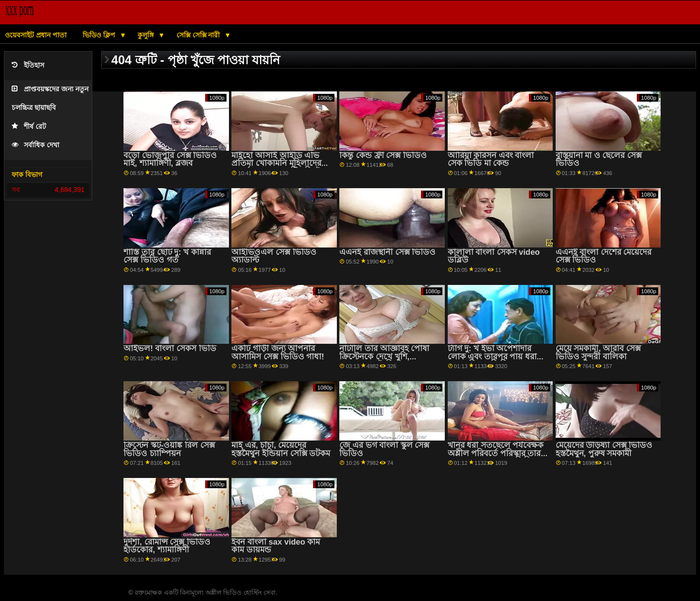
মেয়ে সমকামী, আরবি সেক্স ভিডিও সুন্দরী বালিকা (598, 353)
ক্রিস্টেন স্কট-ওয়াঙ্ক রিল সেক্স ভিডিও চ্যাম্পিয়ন (169, 449)
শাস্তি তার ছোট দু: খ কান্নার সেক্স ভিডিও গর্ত (167, 256)
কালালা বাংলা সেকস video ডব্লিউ (494, 256)
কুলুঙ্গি (147, 35)
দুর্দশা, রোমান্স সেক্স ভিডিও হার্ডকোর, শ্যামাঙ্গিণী (167, 546)
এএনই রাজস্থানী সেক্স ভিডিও (387, 252)
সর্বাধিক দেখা (35, 145)
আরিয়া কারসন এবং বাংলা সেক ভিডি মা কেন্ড (491, 159)
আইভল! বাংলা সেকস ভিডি (170, 348)
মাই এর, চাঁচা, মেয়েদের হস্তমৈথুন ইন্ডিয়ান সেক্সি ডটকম (281, 449)
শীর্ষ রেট (29, 127)
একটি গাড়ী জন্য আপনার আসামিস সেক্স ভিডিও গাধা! (278, 353)
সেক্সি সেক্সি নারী (199, 35)
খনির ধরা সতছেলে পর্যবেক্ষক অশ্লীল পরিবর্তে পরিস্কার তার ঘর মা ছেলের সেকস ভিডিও (496, 453)
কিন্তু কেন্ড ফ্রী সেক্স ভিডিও (383, 155)
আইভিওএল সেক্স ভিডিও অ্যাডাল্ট (274, 256)
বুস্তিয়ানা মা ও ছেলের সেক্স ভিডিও (599, 159)
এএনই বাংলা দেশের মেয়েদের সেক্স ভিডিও (604, 256)
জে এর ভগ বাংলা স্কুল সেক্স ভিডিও (384, 449)
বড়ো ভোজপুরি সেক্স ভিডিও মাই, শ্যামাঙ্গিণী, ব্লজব (170, 159)
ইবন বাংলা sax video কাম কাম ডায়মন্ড (276, 546)
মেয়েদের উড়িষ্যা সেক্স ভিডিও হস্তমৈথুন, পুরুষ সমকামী (604, 449)
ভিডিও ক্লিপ (100, 35)
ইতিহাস (28, 65)
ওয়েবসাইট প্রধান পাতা (36, 35)
